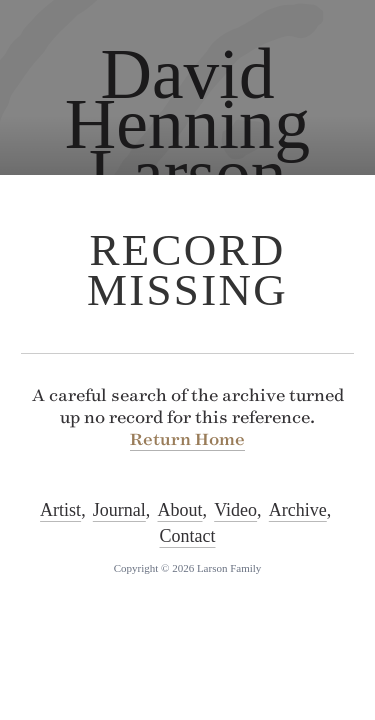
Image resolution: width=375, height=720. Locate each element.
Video (235, 510)
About (180, 510)
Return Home (187, 439)
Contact (188, 536)
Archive (298, 510)
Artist (60, 510)
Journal (119, 510)
